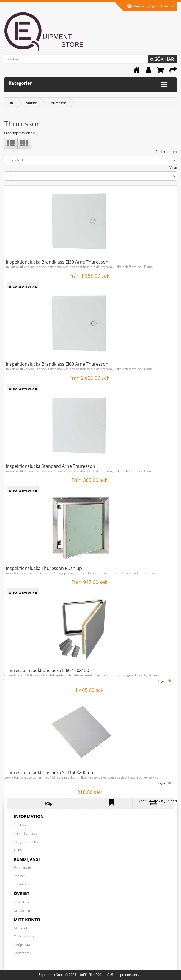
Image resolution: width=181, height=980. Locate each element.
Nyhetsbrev (23, 953)
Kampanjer (22, 910)
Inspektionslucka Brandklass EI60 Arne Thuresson (57, 364)
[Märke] (31, 103)
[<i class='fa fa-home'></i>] (12, 103)
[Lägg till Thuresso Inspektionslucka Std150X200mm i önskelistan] (111, 804)
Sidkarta (20, 884)
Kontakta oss (24, 868)
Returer (20, 876)
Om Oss (20, 825)
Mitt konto (21, 928)
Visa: (173, 168)
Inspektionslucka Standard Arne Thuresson (50, 466)
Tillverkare (22, 902)
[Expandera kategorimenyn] (164, 84)
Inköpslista (22, 945)
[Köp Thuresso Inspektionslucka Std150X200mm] (49, 804)
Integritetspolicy (26, 842)
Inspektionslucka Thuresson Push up (44, 568)
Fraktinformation (27, 833)
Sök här (162, 59)
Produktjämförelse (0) (21, 133)
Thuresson (58, 103)
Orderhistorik (24, 936)
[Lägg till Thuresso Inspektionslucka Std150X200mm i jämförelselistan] (153, 804)
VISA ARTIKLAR (23, 287)
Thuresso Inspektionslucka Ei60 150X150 (47, 670)
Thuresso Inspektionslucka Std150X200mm (50, 772)
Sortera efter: (166, 152)
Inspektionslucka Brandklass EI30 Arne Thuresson (57, 262)
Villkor (18, 850)
